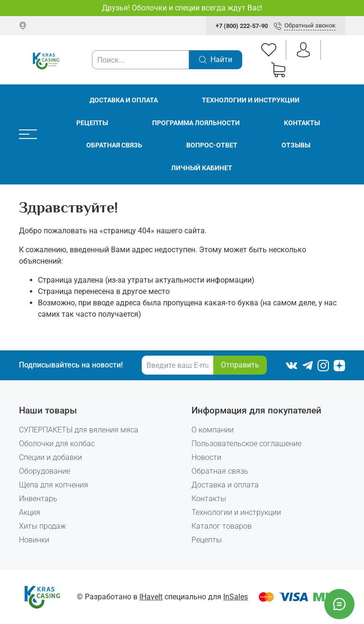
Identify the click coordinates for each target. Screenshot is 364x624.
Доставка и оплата (124, 100)
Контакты (302, 123)
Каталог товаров (222, 526)
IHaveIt (151, 597)
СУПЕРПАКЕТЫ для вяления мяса (79, 430)
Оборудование (45, 471)
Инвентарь (38, 499)
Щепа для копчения (54, 485)
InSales (236, 597)
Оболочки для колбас (57, 444)
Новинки (34, 540)
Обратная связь (114, 145)
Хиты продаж (42, 526)
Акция (30, 512)
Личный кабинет (202, 168)
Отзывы (296, 145)
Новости (206, 457)
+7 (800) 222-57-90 (242, 26)
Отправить (240, 365)
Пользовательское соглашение (246, 444)
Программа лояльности (196, 123)
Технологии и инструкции (251, 100)
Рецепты (92, 123)
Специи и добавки (50, 457)
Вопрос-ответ (212, 145)
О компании (213, 430)
